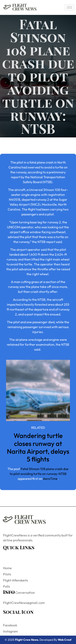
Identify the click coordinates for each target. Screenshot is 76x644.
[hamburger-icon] (69, 7)
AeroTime (50, 479)
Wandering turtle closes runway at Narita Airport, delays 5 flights (38, 447)
